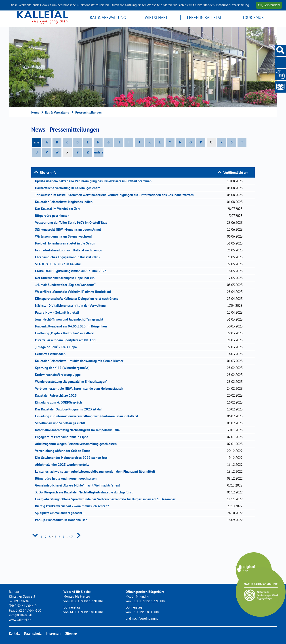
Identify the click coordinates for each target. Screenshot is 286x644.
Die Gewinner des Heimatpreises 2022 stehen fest (73, 458)
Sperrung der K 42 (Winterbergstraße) (64, 368)
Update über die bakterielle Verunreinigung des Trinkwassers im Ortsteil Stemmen (95, 181)
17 (71, 537)
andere (99, 152)
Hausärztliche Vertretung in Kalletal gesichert (69, 188)
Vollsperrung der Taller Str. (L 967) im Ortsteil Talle (73, 223)
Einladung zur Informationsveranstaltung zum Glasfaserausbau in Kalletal (88, 416)
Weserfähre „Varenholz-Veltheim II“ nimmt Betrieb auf (75, 292)
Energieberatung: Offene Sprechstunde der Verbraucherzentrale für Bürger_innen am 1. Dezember (107, 499)
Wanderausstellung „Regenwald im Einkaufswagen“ (73, 382)
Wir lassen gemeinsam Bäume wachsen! (65, 236)
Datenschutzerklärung (233, 5)
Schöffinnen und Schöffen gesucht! (61, 423)
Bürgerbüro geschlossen (54, 216)
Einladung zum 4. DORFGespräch (60, 402)
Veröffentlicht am (236, 173)
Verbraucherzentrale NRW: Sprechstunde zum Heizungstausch (81, 388)
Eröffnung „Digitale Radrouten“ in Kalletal (66, 333)
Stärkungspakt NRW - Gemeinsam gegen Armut (69, 229)
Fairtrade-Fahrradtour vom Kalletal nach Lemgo (70, 250)
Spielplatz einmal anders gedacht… (61, 513)
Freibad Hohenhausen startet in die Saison (67, 243)
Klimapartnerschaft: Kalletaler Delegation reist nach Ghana (78, 299)
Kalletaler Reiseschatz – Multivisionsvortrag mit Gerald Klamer (81, 361)
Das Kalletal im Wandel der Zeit (59, 209)
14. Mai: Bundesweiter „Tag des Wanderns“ (67, 285)
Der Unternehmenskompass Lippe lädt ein (66, 278)
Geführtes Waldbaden (52, 354)
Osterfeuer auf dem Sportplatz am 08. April (67, 340)
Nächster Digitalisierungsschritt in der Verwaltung (72, 305)
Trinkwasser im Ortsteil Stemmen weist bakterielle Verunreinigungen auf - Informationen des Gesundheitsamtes (116, 195)
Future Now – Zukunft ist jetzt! (58, 312)
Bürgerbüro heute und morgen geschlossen (67, 478)
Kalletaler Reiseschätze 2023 (57, 395)
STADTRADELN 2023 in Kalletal (59, 264)
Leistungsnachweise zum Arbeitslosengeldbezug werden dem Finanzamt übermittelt (97, 471)
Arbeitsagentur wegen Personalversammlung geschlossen (77, 444)
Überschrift (48, 173)
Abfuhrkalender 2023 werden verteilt (63, 465)
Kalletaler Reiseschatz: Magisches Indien (65, 202)
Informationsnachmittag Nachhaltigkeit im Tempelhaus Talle (79, 430)
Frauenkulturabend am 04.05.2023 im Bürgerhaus (73, 326)
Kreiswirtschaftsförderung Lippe (59, 375)
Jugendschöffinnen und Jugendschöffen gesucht (71, 319)
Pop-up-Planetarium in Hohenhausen (63, 520)
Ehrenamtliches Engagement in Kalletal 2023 (69, 257)
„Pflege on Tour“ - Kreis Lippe (57, 347)
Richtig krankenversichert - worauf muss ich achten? (73, 506)
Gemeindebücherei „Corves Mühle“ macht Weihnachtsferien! (79, 485)
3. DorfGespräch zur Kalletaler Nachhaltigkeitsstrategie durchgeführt (85, 492)
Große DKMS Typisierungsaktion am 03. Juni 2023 (72, 271)
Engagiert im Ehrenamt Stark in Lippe (63, 437)
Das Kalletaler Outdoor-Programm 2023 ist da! (70, 409)
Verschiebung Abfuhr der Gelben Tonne (64, 451)
